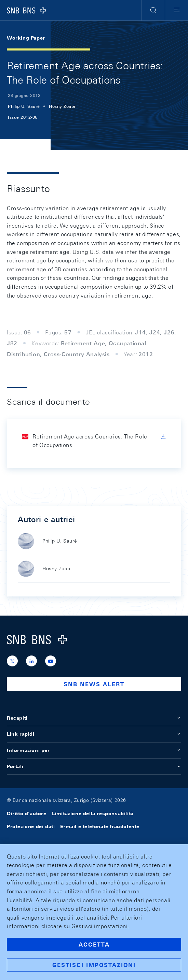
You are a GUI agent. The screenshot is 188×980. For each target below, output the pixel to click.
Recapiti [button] (94, 718)
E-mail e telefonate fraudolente (100, 826)
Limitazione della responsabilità (93, 813)
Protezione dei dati (31, 826)
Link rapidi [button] (94, 734)
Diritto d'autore (27, 813)
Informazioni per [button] (94, 750)
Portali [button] (94, 766)
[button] (153, 10)
